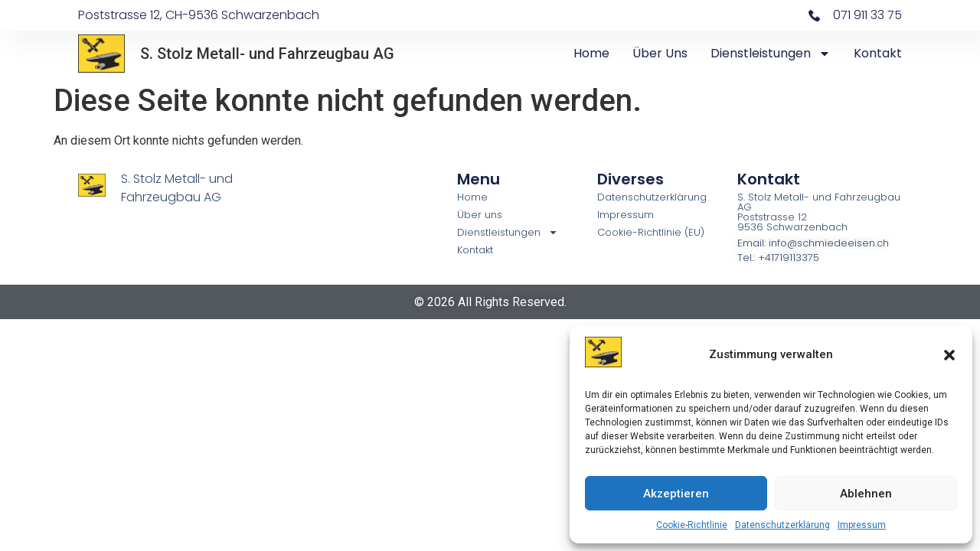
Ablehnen (866, 494)
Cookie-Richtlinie (692, 525)
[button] (949, 355)
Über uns (660, 53)
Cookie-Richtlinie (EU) (651, 232)
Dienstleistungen (771, 54)
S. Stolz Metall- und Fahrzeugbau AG (267, 54)
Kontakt (878, 53)
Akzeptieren (676, 494)
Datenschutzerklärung (782, 525)
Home (591, 53)
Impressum (862, 525)
